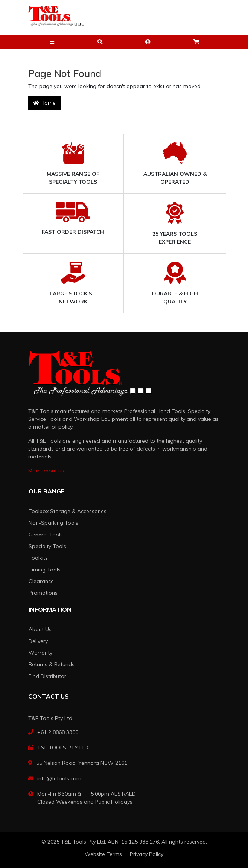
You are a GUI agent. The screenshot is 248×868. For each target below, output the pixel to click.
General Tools (46, 535)
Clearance (41, 581)
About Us (40, 629)
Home (44, 103)
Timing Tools (45, 570)
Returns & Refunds (52, 664)
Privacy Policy (147, 854)
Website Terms (103, 854)
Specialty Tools (47, 546)
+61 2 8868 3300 (58, 732)
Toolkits (38, 558)
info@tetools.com (59, 778)
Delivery (38, 641)
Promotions (43, 593)
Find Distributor (47, 676)
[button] (52, 42)
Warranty (40, 653)
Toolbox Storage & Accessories (68, 511)
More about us (46, 471)
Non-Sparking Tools (53, 523)
